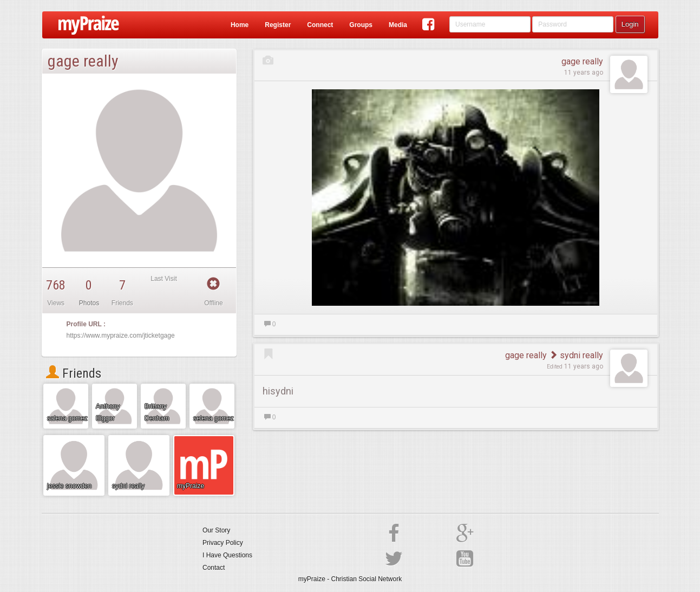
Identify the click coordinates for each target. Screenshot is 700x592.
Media (398, 25)
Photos (89, 303)
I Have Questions (227, 555)
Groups (361, 25)
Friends (74, 373)
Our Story (216, 530)
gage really (582, 61)
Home (240, 25)
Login (630, 24)
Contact (214, 568)
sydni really (576, 355)
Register (278, 25)
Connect (320, 25)
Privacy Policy (223, 543)
